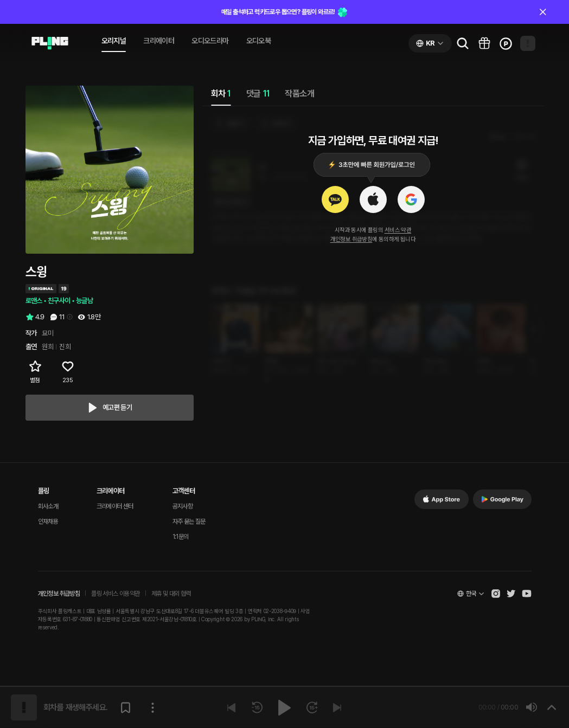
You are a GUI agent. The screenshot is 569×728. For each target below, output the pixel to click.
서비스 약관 (398, 230)
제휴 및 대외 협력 (171, 594)
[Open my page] (528, 43)
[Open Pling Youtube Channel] (527, 594)
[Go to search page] (463, 43)
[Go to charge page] (506, 43)
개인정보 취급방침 (351, 239)
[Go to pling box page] (484, 43)
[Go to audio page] (50, 43)
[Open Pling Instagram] (496, 594)
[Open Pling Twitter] (511, 594)
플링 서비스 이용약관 (115, 594)
